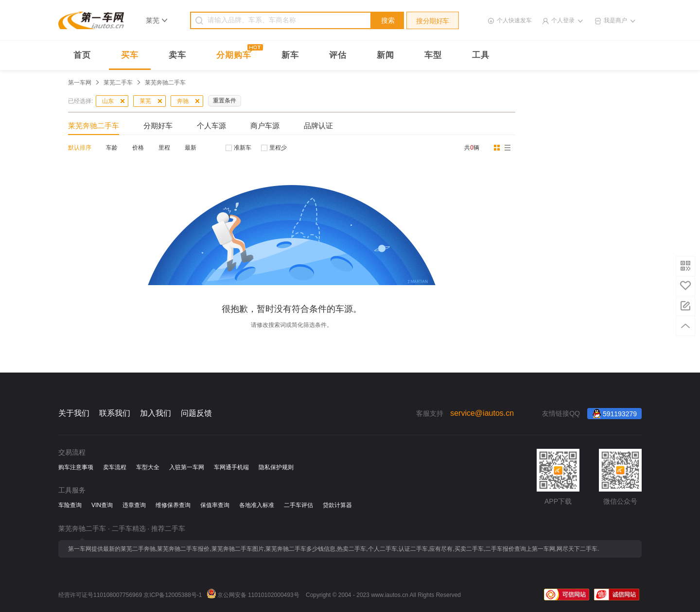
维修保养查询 (173, 505)
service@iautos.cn (482, 413)
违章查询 (134, 505)
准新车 (243, 148)
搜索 (388, 20)
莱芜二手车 (118, 83)
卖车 (177, 55)
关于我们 (74, 413)
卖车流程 (115, 467)
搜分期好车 (433, 21)
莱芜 (145, 101)
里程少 (278, 148)
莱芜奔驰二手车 (94, 126)
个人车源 (211, 126)
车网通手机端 (231, 467)
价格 (138, 148)
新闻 (385, 55)
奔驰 (183, 101)
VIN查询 (102, 505)
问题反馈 (196, 413)
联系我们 (115, 413)
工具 (481, 55)
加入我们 (156, 413)
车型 (433, 55)
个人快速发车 (514, 20)
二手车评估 (298, 505)
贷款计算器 (337, 505)
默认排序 (80, 148)
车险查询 (70, 505)
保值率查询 (215, 505)
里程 (164, 148)
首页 (82, 55)
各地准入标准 (257, 505)
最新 (191, 148)
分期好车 (158, 126)
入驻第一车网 (187, 467)
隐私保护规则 (276, 467)
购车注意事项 (76, 467)
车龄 (112, 148)
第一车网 (80, 83)
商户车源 (265, 126)
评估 (338, 55)
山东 (108, 101)
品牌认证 (318, 126)
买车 (130, 55)
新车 (290, 55)
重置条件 (225, 101)
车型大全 (148, 467)
